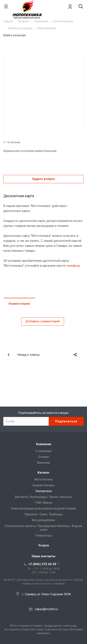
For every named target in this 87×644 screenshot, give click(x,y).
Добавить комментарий (43, 321)
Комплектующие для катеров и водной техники (44, 508)
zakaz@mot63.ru (46, 609)
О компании (43, 451)
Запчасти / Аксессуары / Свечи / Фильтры (43, 497)
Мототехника (44, 479)
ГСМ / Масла (44, 503)
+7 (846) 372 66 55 (42, 564)
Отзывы (43, 457)
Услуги (44, 545)
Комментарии (19, 304)
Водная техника (43, 485)
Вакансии (43, 463)
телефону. (74, 266)
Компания (44, 444)
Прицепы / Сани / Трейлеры (44, 514)
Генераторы (44, 535)
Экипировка (43, 491)
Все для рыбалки (44, 520)
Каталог (44, 473)
